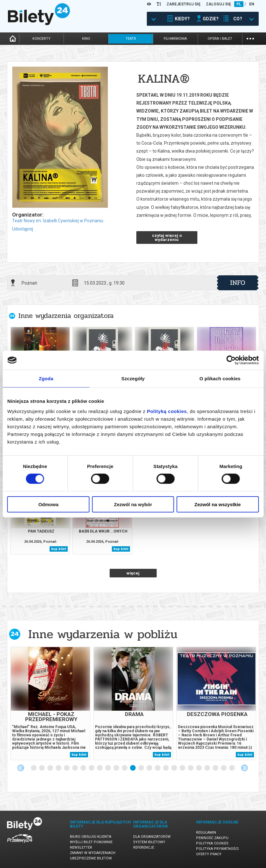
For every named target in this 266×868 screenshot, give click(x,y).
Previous (21, 768)
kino (86, 39)
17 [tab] (166, 768)
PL (239, 4)
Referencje (144, 847)
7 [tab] (84, 768)
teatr (131, 39)
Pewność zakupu (212, 838)
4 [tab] (59, 768)
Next (244, 768)
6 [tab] (75, 768)
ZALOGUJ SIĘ (218, 4)
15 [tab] (150, 768)
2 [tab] (42, 768)
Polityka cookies (212, 843)
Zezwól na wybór (133, 504)
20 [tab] (191, 768)
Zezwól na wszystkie (218, 504)
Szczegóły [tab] (133, 379)
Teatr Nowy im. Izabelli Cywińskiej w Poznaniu (58, 221)
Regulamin (206, 833)
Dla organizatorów (152, 837)
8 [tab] (92, 768)
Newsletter (81, 847)
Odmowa (48, 504)
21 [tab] (199, 768)
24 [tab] (224, 768)
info (238, 283)
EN (252, 4)
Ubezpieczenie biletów (91, 858)
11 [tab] (117, 768)
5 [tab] (67, 768)
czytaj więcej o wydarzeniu (167, 238)
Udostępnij (23, 229)
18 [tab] (174, 768)
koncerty (41, 39)
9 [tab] (100, 768)
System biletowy (149, 842)
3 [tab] (51, 768)
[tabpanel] (50, 703)
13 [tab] (133, 768)
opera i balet (220, 39)
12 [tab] (125, 768)
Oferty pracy (209, 854)
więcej (133, 573)
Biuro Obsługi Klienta (91, 837)
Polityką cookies (167, 411)
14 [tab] (141, 768)
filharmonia (175, 39)
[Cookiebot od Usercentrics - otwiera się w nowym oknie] (231, 360)
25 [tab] (232, 768)
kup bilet (59, 549)
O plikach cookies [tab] (220, 379)
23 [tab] (216, 768)
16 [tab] (158, 768)
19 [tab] (183, 768)
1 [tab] (34, 768)
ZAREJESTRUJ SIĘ (184, 4)
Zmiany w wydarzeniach (93, 853)
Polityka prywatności (217, 849)
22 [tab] (208, 768)
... (250, 38)
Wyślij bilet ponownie (91, 842)
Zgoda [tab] (46, 379)
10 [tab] (108, 768)
